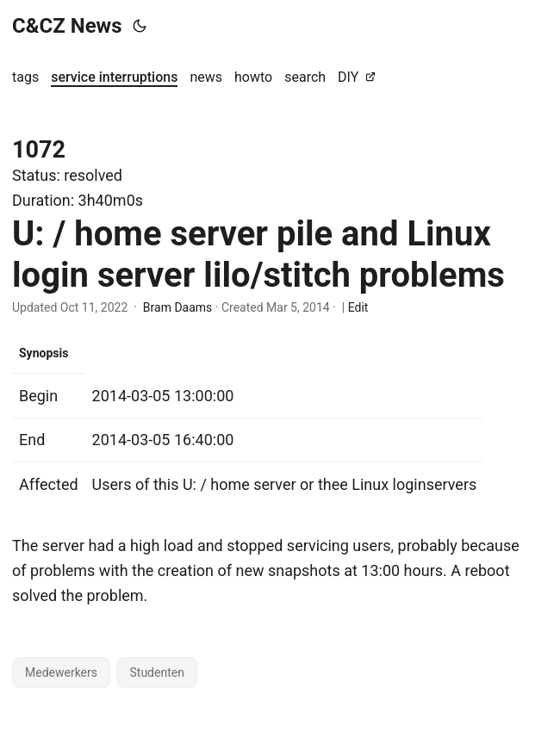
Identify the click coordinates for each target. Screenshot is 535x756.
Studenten (156, 672)
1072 (39, 150)
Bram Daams (177, 307)
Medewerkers (61, 672)
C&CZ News (67, 26)
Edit (358, 307)
